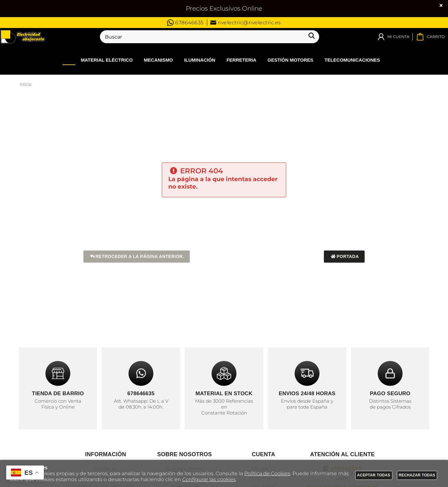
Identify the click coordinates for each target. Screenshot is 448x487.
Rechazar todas (417, 475)
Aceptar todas (374, 475)
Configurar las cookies (209, 479)
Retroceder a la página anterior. (137, 257)
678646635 (185, 23)
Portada (344, 257)
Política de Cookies (267, 473)
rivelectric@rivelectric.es (246, 23)
